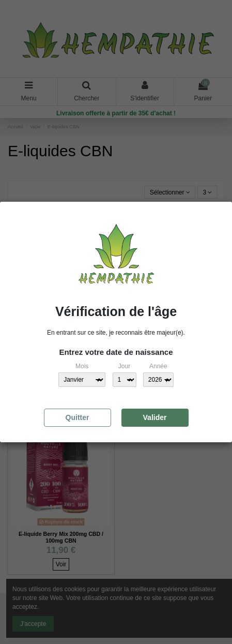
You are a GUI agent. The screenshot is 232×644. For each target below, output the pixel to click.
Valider (155, 417)
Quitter (78, 417)
